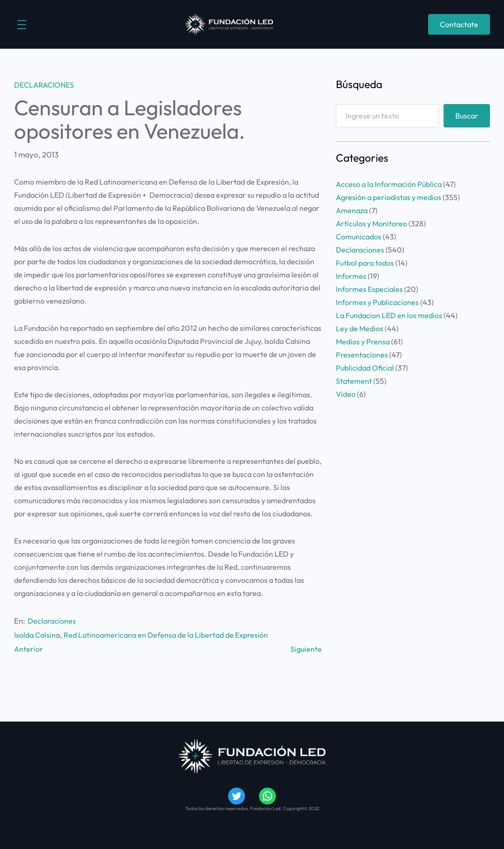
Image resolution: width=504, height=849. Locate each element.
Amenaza (352, 210)
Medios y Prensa (363, 342)
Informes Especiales (369, 289)
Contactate (459, 24)
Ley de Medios (359, 328)
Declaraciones (44, 85)
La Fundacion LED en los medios (389, 315)
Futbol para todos (365, 263)
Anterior (29, 648)
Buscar (467, 116)
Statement (354, 381)
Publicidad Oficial (365, 368)
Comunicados (359, 237)
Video (346, 394)
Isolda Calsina (38, 635)
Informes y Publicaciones (377, 302)
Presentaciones (362, 355)
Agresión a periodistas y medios (389, 197)
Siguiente (306, 648)
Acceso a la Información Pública (389, 184)
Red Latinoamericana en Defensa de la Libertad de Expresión (173, 635)
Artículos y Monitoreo (371, 223)
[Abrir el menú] (22, 25)
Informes (351, 276)
